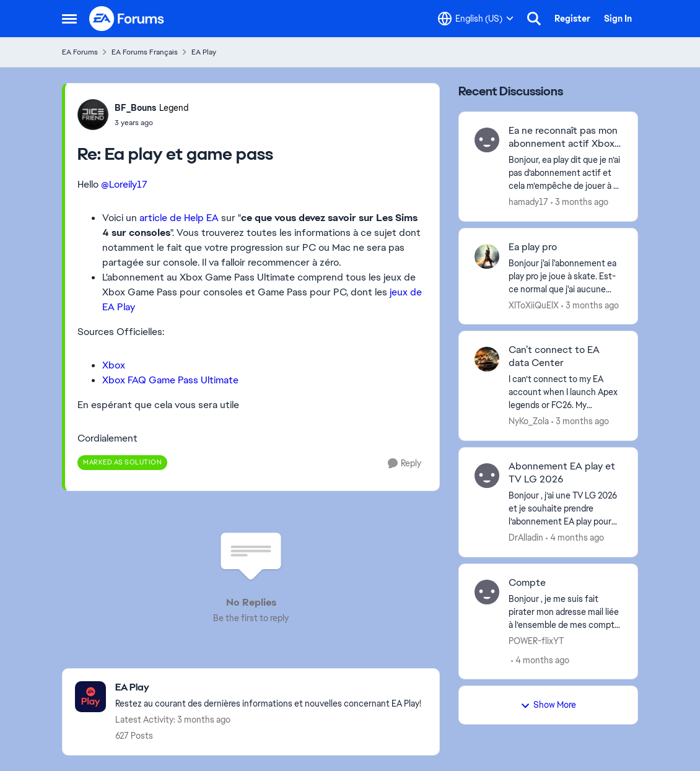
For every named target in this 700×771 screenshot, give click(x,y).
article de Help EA (179, 218)
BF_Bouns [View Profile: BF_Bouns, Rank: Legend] (135, 108)
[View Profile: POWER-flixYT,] (487, 592)
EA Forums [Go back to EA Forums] (80, 52)
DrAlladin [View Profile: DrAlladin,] (526, 538)
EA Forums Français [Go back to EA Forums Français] (145, 52)
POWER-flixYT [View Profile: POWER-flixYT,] (536, 640)
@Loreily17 (124, 184)
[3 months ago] (580, 202)
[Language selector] (476, 19)
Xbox (114, 365)
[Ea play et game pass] (151, 123)
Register (572, 19)
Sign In (618, 19)
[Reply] (405, 464)
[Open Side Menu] (69, 19)
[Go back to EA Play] (268, 688)
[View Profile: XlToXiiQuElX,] (487, 256)
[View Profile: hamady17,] (487, 140)
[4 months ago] (575, 538)
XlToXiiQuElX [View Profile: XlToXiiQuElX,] (534, 305)
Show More (548, 705)
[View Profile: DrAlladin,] (487, 476)
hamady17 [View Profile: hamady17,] (528, 202)
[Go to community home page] (127, 19)
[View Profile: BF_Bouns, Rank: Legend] (93, 115)
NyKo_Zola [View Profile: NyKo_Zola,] (529, 421)
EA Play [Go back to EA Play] (204, 52)
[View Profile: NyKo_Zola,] (487, 359)
